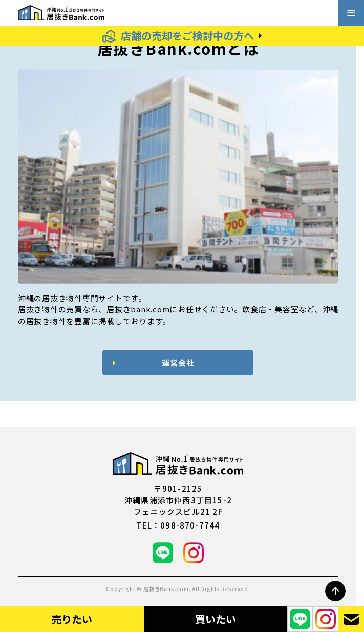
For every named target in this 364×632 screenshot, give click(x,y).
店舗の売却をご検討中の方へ (187, 36)
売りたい (72, 619)
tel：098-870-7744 (178, 525)
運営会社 (178, 362)
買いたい (216, 619)
